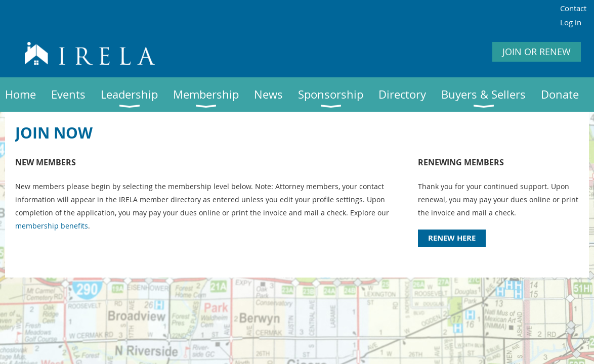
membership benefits (52, 226)
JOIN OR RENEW (537, 52)
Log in (571, 22)
